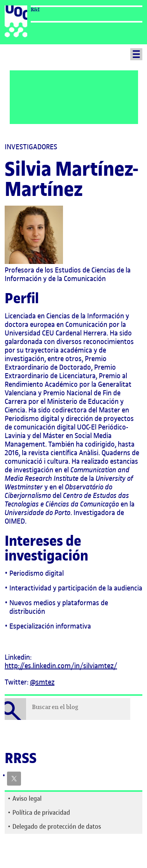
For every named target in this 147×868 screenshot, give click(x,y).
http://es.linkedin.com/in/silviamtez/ (61, 666)
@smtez (42, 682)
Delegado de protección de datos (57, 826)
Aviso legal (27, 798)
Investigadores (31, 147)
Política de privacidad (41, 812)
